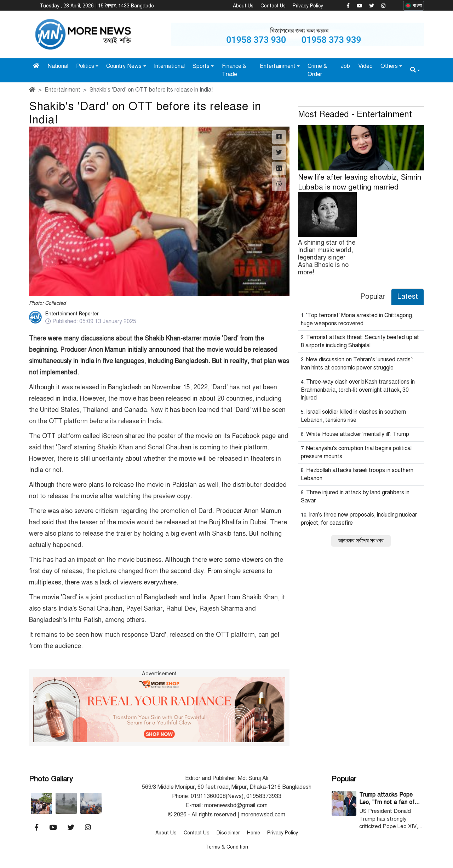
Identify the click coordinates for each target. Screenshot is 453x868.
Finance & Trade (234, 70)
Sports (201, 66)
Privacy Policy (308, 6)
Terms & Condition (227, 847)
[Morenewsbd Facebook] (348, 6)
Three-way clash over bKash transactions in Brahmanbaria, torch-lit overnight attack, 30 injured (358, 390)
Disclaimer (228, 832)
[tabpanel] (361, 428)
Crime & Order (317, 70)
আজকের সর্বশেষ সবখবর (361, 540)
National (58, 66)
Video (365, 66)
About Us (243, 6)
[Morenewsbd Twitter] (372, 6)
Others (389, 66)
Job (345, 66)
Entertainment (278, 66)
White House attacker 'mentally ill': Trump (358, 434)
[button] (415, 70)
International (169, 66)
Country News (124, 66)
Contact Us (273, 6)
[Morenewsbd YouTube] (359, 6)
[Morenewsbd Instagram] (383, 6)
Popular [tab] (373, 296)
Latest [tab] (408, 296)
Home (254, 832)
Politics (85, 66)
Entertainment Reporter (72, 313)
